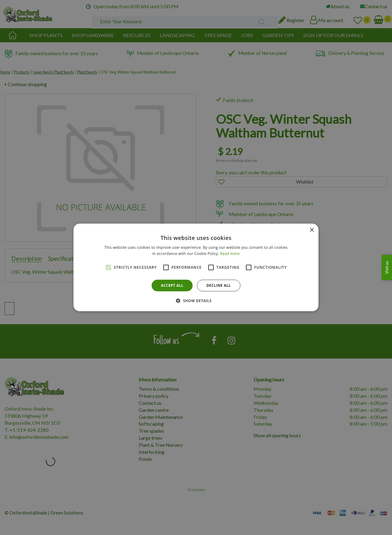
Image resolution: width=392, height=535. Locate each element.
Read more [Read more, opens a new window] (230, 254)
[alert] (196, 267)
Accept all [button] (172, 285)
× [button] (312, 230)
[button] (196, 301)
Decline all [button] (219, 285)
